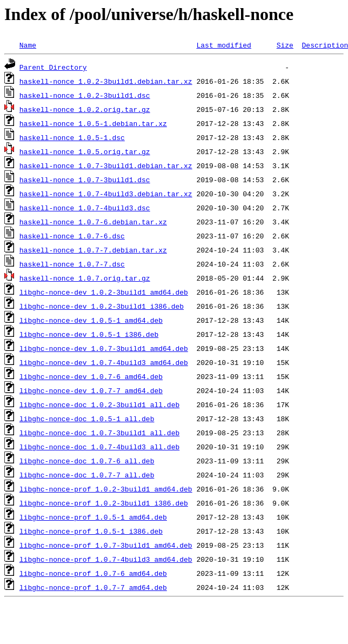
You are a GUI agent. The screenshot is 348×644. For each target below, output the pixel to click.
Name (28, 45)
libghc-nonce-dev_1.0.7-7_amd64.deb (91, 390)
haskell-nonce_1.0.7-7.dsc (72, 264)
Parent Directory (53, 67)
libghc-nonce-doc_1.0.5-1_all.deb (87, 419)
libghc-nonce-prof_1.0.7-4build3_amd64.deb (106, 559)
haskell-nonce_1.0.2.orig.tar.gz (85, 109)
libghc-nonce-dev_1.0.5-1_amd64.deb (91, 320)
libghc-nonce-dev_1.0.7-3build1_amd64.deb (104, 348)
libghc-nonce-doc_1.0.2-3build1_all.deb (99, 404)
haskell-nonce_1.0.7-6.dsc (72, 236)
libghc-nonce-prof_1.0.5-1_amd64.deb (93, 517)
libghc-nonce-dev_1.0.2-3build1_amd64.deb (104, 292)
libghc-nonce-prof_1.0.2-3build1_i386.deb (104, 503)
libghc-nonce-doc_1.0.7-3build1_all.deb (99, 433)
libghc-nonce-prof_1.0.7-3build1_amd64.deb (106, 545)
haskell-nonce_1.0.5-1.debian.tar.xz (93, 123)
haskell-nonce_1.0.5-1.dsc (72, 137)
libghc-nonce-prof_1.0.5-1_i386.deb (91, 531)
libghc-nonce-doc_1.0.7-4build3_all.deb (99, 447)
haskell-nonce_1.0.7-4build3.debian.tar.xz (106, 194)
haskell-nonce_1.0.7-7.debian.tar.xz (93, 250)
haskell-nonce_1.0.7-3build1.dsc (85, 180)
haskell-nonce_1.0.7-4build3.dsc (85, 208)
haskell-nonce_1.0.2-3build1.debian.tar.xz (106, 81)
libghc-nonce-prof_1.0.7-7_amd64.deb (93, 587)
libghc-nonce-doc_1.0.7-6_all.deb (87, 461)
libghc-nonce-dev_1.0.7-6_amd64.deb (91, 376)
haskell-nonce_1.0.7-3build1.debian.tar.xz (106, 165)
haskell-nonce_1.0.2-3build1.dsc (85, 95)
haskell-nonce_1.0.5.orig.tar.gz (85, 151)
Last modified (223, 45)
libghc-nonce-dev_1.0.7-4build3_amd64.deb (104, 362)
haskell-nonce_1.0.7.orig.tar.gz (85, 278)
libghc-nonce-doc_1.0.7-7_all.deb (87, 475)
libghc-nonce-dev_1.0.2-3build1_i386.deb (102, 306)
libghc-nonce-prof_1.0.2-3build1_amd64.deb (106, 489)
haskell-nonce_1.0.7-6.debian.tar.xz (93, 222)
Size (285, 45)
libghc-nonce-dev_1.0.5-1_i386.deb (89, 334)
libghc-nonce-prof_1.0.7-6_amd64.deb (93, 573)
